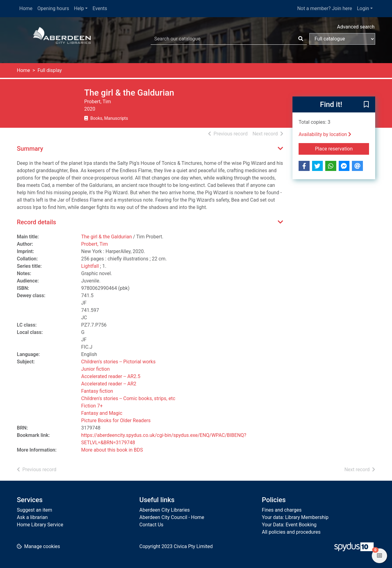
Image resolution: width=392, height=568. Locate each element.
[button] (366, 105)
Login (363, 8)
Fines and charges (282, 510)
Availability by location (325, 134)
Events (100, 8)
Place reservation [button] (342, 148)
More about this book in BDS (112, 450)
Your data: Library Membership (295, 517)
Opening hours (53, 8)
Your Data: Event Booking (289, 525)
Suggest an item (34, 510)
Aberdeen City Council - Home (172, 517)
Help (79, 8)
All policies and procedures (291, 532)
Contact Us (151, 525)
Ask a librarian (32, 517)
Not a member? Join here (324, 8)
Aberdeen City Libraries (164, 510)
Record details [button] (36, 222)
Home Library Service (40, 525)
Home (26, 8)
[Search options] (342, 39)
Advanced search (356, 27)
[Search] (301, 39)
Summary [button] (30, 149)
